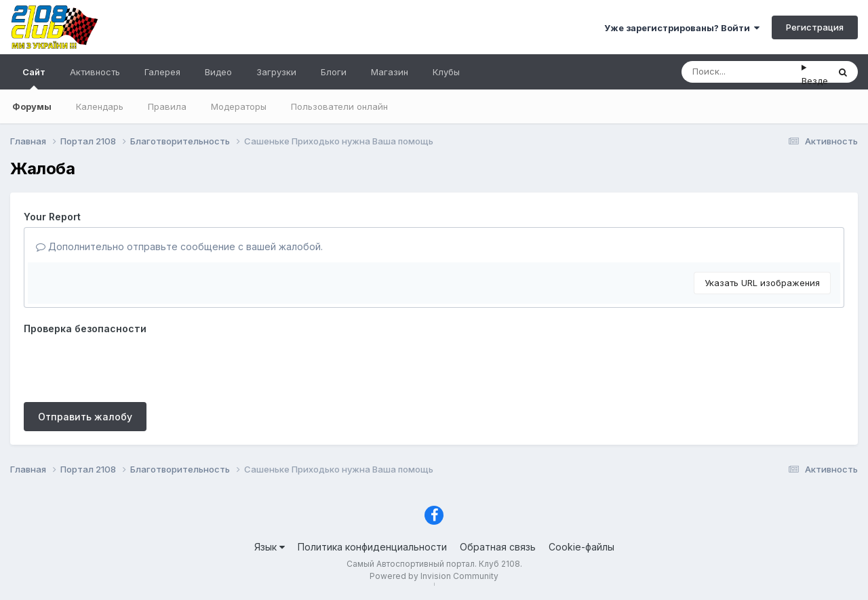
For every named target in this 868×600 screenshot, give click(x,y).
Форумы (32, 106)
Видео (218, 72)
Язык (270, 547)
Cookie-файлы (581, 547)
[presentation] (127, 365)
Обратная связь (498, 547)
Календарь (100, 106)
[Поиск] (742, 72)
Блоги (334, 72)
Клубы (446, 72)
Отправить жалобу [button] (85, 417)
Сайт (34, 78)
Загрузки (276, 72)
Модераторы (239, 106)
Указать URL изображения (762, 283)
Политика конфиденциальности (372, 547)
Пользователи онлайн (339, 106)
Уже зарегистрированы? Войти (682, 28)
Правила (167, 106)
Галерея (162, 72)
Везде (815, 81)
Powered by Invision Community (434, 576)
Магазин (390, 72)
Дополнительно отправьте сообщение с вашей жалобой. (179, 246)
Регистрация (815, 27)
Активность (95, 72)
